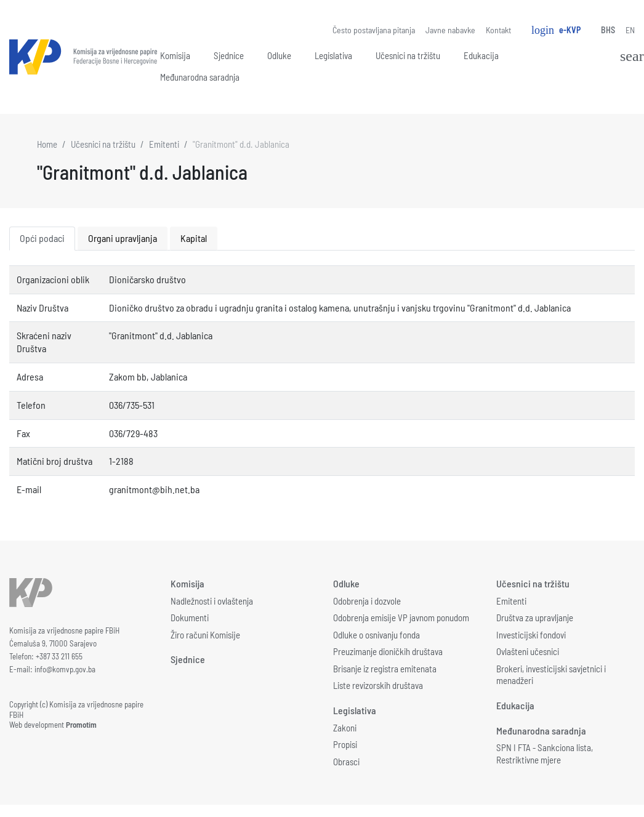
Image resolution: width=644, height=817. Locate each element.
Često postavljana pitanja (374, 30)
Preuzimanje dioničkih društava (388, 651)
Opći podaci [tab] (42, 238)
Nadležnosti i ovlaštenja (212, 601)
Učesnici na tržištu (408, 55)
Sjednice (229, 55)
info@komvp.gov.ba (65, 669)
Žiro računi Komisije (205, 635)
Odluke (279, 55)
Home (47, 144)
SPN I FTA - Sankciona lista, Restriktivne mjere (545, 754)
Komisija (175, 55)
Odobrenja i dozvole (367, 601)
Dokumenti (190, 618)
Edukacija (481, 55)
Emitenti (164, 144)
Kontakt (498, 30)
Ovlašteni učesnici (528, 651)
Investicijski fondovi (531, 635)
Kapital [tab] (194, 238)
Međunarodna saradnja (200, 77)
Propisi (345, 744)
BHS (608, 30)
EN (630, 30)
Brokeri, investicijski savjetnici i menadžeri (551, 675)
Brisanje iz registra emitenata (385, 669)
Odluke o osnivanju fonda (376, 635)
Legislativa (333, 55)
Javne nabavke (450, 30)
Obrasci (346, 762)
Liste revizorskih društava (378, 685)
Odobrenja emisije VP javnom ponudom (401, 618)
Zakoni (345, 728)
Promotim (81, 725)
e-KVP (556, 30)
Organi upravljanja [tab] (123, 238)
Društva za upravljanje (535, 618)
